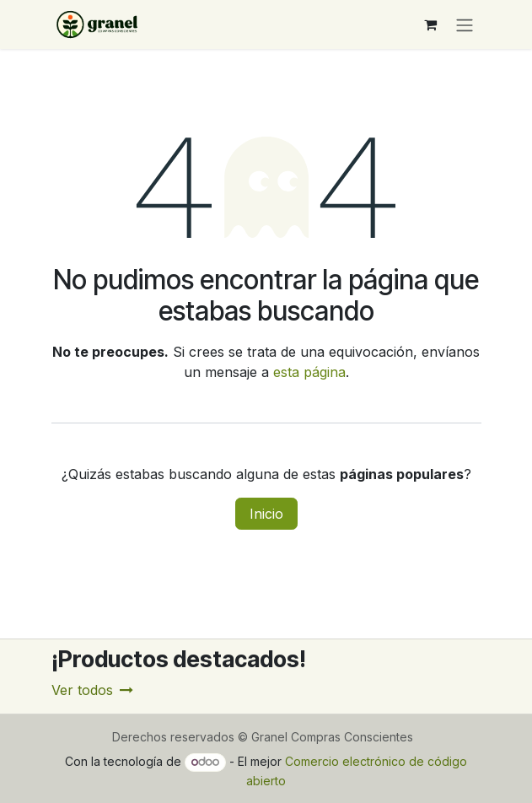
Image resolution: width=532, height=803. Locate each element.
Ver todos (92, 690)
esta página (309, 372)
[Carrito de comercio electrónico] (431, 24)
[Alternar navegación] (465, 24)
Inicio (266, 514)
